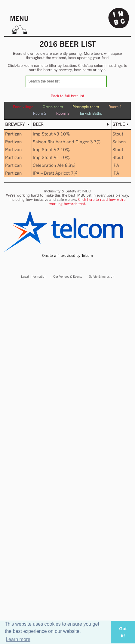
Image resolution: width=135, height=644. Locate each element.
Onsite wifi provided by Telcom (67, 255)
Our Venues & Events (68, 276)
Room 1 (115, 107)
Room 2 (40, 113)
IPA (116, 165)
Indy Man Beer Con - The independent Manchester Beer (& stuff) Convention (119, 18)
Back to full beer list (67, 96)
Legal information (34, 276)
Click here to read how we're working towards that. (87, 202)
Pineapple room (86, 107)
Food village (23, 107)
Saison (119, 142)
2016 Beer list (68, 44)
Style (119, 124)
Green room (53, 107)
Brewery (15, 124)
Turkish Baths (91, 113)
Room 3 (63, 113)
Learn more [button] (18, 639)
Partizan (14, 134)
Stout (118, 134)
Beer (38, 124)
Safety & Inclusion (102, 276)
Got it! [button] (123, 632)
